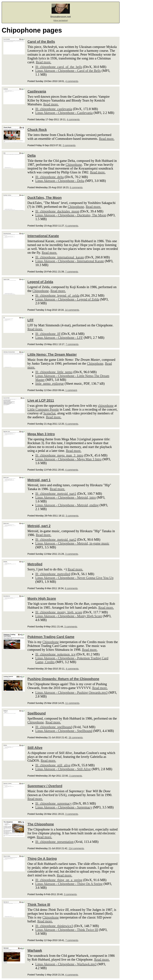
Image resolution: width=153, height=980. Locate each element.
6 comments (76, 187)
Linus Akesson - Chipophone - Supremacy (64, 807)
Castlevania (37, 91)
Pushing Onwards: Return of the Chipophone (63, 679)
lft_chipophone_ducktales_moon (57, 211)
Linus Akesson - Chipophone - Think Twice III (67, 930)
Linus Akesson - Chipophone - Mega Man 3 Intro (68, 459)
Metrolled (35, 564)
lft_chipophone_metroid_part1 (56, 494)
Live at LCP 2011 (41, 400)
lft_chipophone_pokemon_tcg (55, 654)
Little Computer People (43, 409)
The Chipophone (41, 824)
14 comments (72, 310)
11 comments (72, 703)
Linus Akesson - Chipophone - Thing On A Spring (69, 884)
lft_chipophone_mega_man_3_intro (59, 455)
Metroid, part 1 (39, 480)
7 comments (72, 272)
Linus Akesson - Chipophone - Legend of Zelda (67, 299)
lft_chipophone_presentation (54, 842)
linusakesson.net (61, 17)
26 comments (76, 737)
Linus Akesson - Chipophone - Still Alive (63, 769)
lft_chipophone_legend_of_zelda (57, 295)
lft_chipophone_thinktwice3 (54, 926)
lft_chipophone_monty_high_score (59, 612)
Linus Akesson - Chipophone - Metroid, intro (66, 497)
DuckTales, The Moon (45, 198)
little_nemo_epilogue (50, 384)
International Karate (43, 236)
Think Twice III (39, 904)
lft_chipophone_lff (48, 334)
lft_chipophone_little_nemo (54, 372)
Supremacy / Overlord (45, 786)
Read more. (44, 62)
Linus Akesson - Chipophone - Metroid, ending (67, 505)
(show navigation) (61, 20)
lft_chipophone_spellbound (54, 727)
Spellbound (37, 713)
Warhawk (35, 950)
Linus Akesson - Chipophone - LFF (59, 338)
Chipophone (74, 165)
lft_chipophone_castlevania (54, 109)
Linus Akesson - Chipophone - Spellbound (64, 731)
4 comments (72, 81)
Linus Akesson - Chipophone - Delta (60, 181)
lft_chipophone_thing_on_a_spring (59, 880)
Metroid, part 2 (39, 526)
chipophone (106, 406)
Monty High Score (42, 598)
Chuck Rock (37, 130)
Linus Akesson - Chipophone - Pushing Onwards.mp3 (71, 693)
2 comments (69, 145)
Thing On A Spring (42, 859)
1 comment (71, 390)
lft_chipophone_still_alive (53, 765)
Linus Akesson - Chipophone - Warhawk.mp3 (66, 964)
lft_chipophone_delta (50, 177)
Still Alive (35, 748)
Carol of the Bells (41, 42)
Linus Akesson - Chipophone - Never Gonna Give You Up (74, 578)
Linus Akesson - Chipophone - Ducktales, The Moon (71, 215)
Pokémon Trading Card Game (51, 637)
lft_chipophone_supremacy (54, 803)
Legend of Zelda (40, 282)
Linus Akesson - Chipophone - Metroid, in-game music (72, 543)
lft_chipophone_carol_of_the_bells (59, 67)
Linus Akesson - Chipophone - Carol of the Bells (68, 71)
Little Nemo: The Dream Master (52, 354)
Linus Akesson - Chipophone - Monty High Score (69, 616)
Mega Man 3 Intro (41, 434)
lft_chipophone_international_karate (60, 257)
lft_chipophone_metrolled (53, 574)
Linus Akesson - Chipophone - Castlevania (64, 113)
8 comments (71, 588)
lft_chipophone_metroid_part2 (56, 540)
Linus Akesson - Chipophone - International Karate (70, 261)
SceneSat (49, 413)
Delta (32, 156)
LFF (31, 320)
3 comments (72, 516)
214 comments (76, 848)
